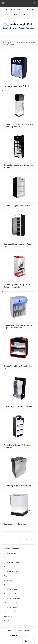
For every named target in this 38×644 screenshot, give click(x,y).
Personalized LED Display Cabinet (16, 86)
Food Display (8, 616)
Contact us (15, 15)
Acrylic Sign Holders (10, 607)
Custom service (29, 10)
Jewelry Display (9, 580)
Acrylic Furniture (9, 576)
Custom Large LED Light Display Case (18, 407)
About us (12, 10)
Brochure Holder (9, 585)
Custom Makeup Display (12, 562)
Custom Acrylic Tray (10, 558)
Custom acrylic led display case (15, 524)
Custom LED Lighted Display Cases (17, 206)
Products (20, 10)
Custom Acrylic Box (10, 553)
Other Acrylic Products (11, 621)
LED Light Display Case (12, 603)
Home (6, 10)
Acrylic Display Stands (23, 633)
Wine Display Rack (10, 612)
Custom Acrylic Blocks (11, 567)
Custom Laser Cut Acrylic (12, 571)
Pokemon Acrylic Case (11, 594)
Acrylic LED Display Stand (12, 598)
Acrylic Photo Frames (11, 589)
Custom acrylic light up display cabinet (18, 486)
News (21, 631)
